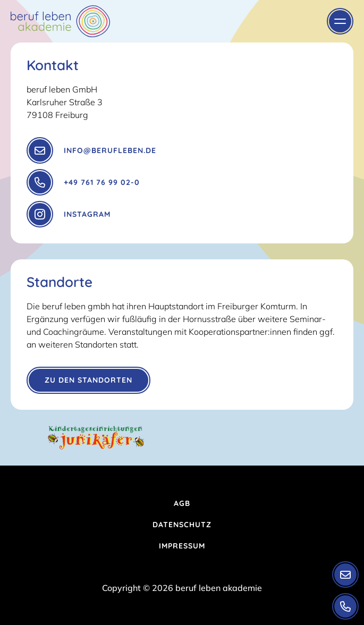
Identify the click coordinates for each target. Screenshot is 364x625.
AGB (182, 503)
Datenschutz (182, 525)
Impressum (182, 546)
